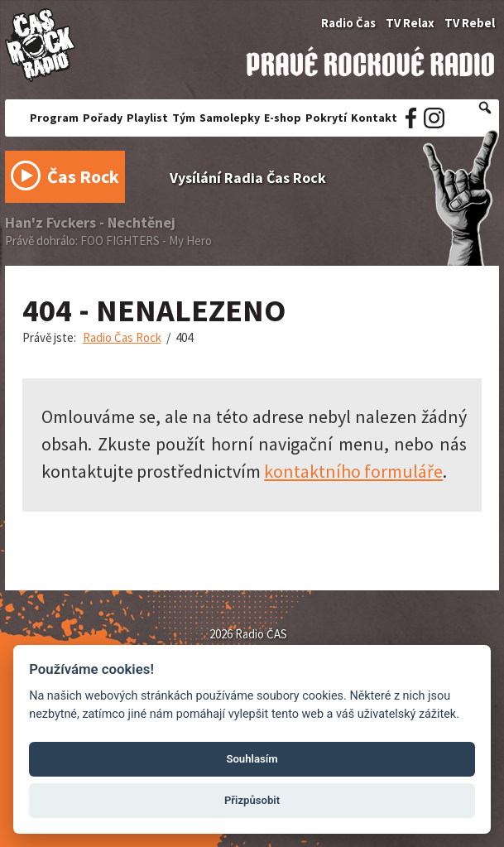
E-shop (283, 118)
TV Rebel (470, 23)
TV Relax (410, 23)
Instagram (434, 118)
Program (54, 118)
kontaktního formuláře (353, 471)
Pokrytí (326, 118)
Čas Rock (65, 180)
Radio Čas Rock (122, 337)
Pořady (103, 118)
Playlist (147, 118)
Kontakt (374, 118)
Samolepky (230, 118)
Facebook (411, 118)
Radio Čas (348, 23)
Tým (184, 118)
